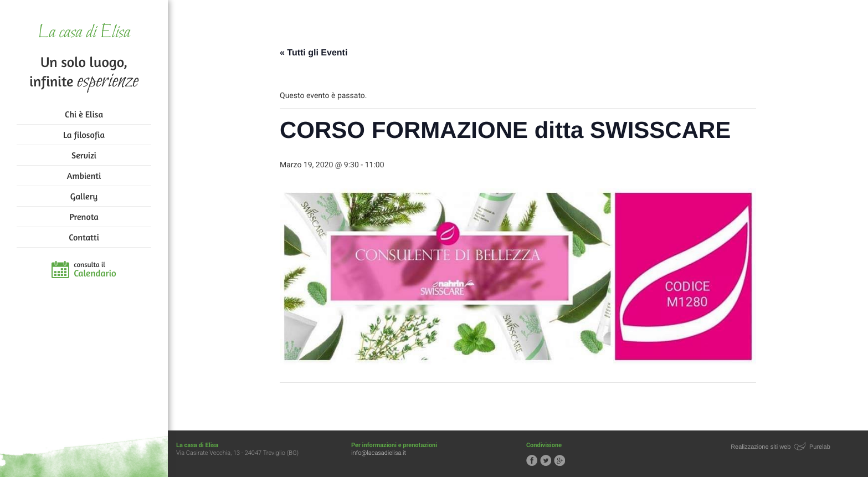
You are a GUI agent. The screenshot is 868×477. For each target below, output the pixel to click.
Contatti (84, 237)
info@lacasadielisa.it (379, 453)
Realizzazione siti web (761, 447)
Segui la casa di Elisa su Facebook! (532, 460)
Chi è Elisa (84, 114)
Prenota (84, 217)
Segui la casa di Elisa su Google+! (559, 460)
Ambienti (84, 176)
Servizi (84, 155)
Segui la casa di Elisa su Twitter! (546, 460)
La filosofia (84, 135)
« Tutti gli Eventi (314, 53)
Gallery (84, 196)
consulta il (95, 270)
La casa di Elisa (84, 33)
